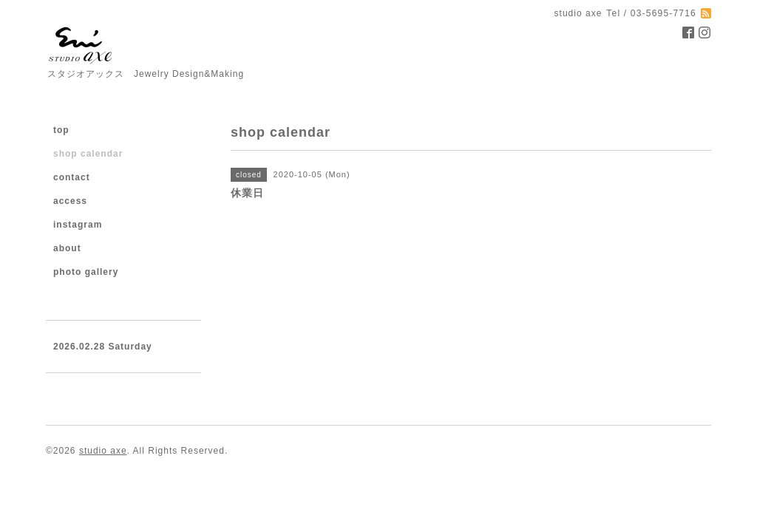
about (67, 248)
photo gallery (86, 272)
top (61, 130)
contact (72, 177)
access (70, 201)
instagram (78, 225)
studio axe (103, 451)
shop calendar (88, 154)
